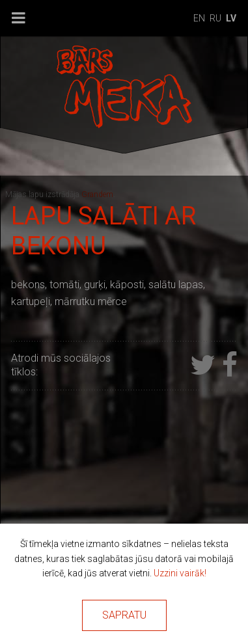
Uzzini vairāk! (180, 573)
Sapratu (124, 615)
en (199, 18)
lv (231, 18)
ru (215, 18)
